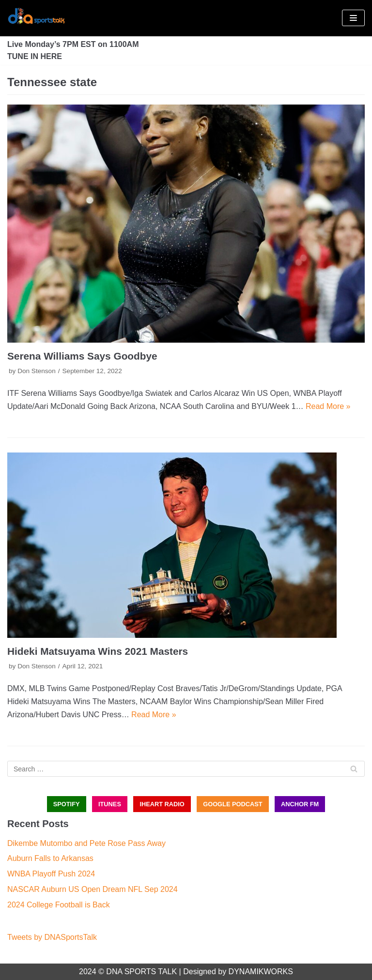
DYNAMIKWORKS (261, 972)
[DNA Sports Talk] (36, 18)
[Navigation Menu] (353, 18)
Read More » (328, 406)
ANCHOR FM (300, 804)
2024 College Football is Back (59, 905)
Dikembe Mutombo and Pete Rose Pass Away (86, 843)
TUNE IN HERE (35, 56)
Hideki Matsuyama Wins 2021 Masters (98, 651)
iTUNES (110, 804)
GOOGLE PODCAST (232, 804)
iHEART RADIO (162, 804)
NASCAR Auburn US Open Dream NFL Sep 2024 (93, 889)
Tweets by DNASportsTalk (52, 937)
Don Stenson (37, 371)
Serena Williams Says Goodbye (82, 356)
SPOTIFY (67, 804)
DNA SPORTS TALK (141, 972)
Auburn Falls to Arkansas (50, 858)
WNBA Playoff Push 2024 (51, 874)
